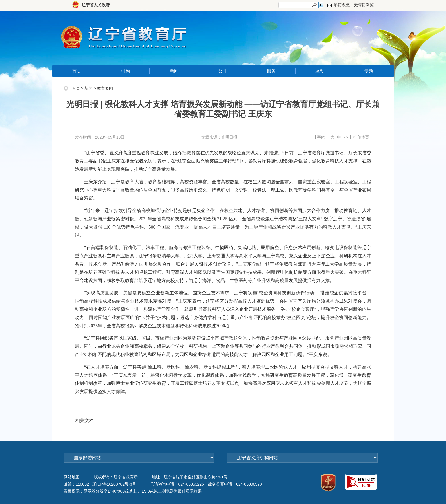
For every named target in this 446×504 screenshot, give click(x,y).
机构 (125, 71)
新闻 (174, 71)
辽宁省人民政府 (96, 5)
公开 (223, 71)
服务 (271, 71)
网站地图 (72, 477)
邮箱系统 (342, 5)
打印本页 (361, 137)
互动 (320, 71)
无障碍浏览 (364, 5)
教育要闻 (105, 88)
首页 (77, 71)
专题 (369, 71)
